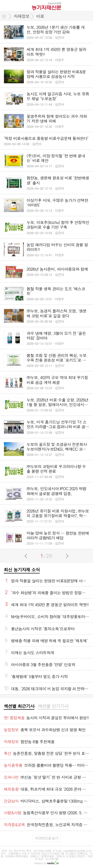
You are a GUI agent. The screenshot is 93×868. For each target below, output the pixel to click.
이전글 (26, 556)
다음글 (67, 556)
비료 (40, 16)
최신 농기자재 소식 (22, 570)
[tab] (19, 706)
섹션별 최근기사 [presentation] (19, 706)
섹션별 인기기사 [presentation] (53, 706)
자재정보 (22, 16)
